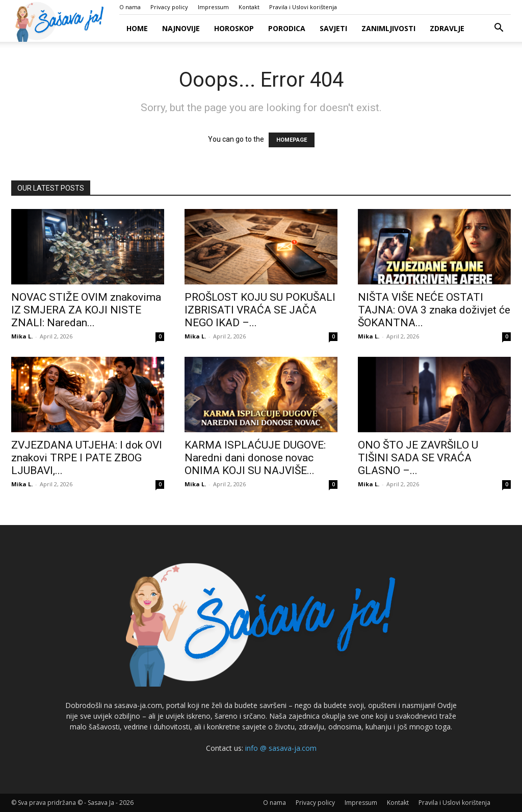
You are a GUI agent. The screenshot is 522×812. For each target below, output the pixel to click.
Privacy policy (169, 7)
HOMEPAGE (292, 140)
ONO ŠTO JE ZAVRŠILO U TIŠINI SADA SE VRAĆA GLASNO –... (418, 458)
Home (137, 28)
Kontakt (249, 7)
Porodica (287, 28)
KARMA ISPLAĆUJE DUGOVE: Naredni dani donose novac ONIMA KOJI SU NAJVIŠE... (255, 458)
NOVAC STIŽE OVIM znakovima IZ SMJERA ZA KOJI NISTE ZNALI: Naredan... (86, 310)
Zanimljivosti (388, 28)
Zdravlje (447, 28)
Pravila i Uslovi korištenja (303, 7)
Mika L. (22, 336)
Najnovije (181, 28)
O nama (130, 7)
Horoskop (234, 28)
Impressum (213, 7)
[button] (499, 29)
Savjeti (333, 28)
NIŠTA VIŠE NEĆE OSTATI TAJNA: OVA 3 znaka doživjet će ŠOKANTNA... (434, 310)
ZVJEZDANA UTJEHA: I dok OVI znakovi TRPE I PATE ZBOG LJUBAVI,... (87, 458)
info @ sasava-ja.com (281, 748)
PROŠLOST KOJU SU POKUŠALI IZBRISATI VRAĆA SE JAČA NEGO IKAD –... (260, 310)
